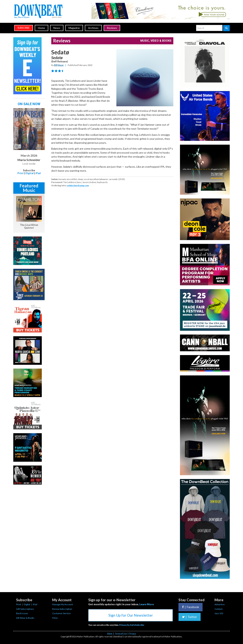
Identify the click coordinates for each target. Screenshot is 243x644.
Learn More (147, 604)
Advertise (220, 604)
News (57, 28)
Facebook (191, 607)
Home (41, 28)
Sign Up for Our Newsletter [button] (131, 615)
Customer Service (61, 613)
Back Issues (22, 613)
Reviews (112, 28)
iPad (38, 173)
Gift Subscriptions (25, 609)
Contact (219, 609)
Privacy (133, 634)
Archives (93, 28)
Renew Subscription (62, 609)
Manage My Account (63, 604)
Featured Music (29, 188)
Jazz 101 (219, 613)
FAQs (55, 618)
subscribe (24, 28)
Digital (30, 173)
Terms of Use (121, 634)
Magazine (74, 28)
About (110, 634)
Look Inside (29, 164)
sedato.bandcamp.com (78, 185)
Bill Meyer (59, 65)
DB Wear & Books (25, 618)
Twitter (190, 617)
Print (21, 173)
